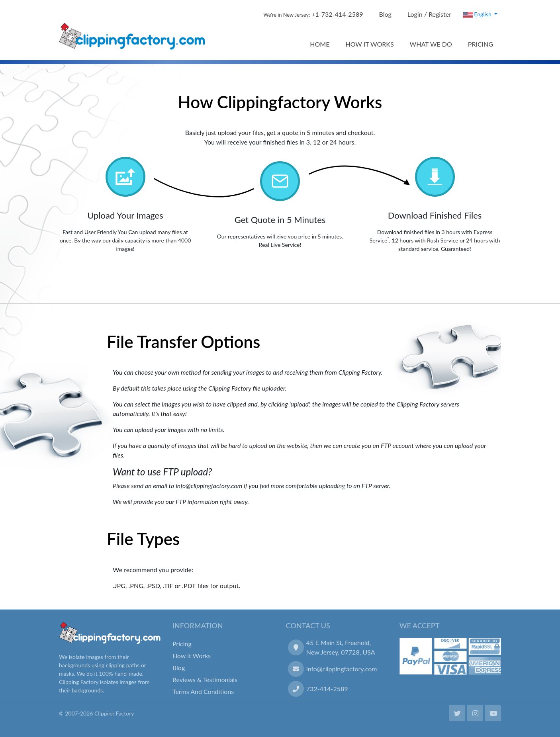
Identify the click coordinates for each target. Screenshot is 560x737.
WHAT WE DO (431, 44)
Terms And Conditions (203, 691)
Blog (385, 14)
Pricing (182, 644)
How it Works (192, 656)
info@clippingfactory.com (342, 669)
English (478, 14)
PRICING (481, 44)
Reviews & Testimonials (205, 679)
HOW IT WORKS (369, 44)
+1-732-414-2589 (313, 14)
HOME (320, 44)
